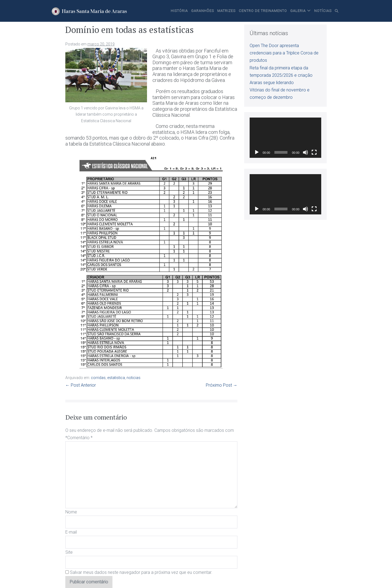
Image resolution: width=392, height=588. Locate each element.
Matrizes (226, 11)
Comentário (80, 438)
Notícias (323, 11)
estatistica (116, 378)
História (179, 11)
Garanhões (203, 11)
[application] (285, 138)
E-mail (71, 532)
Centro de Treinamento (263, 11)
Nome (71, 512)
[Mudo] (305, 152)
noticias (134, 378)
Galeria (298, 11)
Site (69, 552)
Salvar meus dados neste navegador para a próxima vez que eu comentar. (141, 572)
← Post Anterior (81, 385)
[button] (337, 11)
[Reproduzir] (257, 152)
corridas (98, 378)
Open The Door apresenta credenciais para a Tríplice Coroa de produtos (284, 53)
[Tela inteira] (314, 152)
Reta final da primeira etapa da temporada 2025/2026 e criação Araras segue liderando (281, 75)
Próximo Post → (222, 385)
